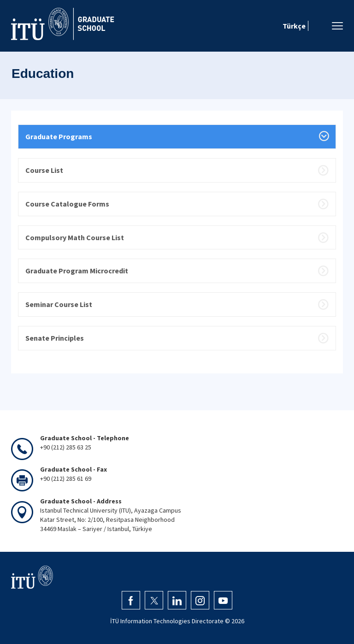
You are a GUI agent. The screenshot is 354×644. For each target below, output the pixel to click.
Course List (44, 170)
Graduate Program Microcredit (77, 271)
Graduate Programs (59, 136)
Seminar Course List (59, 304)
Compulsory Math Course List (75, 237)
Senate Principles (55, 338)
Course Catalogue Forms (67, 204)
